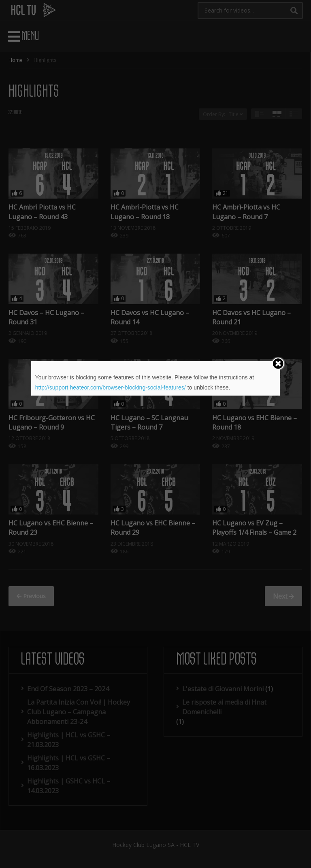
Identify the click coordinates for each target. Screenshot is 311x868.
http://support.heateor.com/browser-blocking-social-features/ (111, 387)
